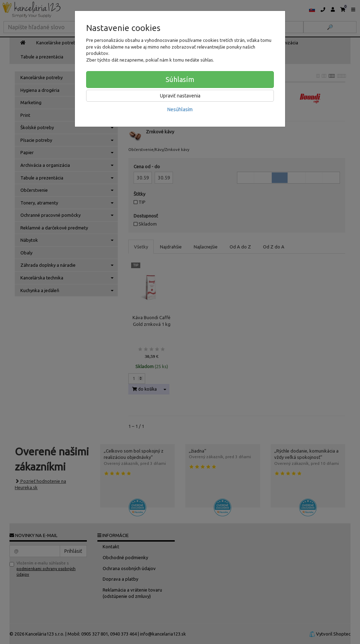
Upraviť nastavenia (180, 96)
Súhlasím (180, 79)
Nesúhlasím (180, 109)
